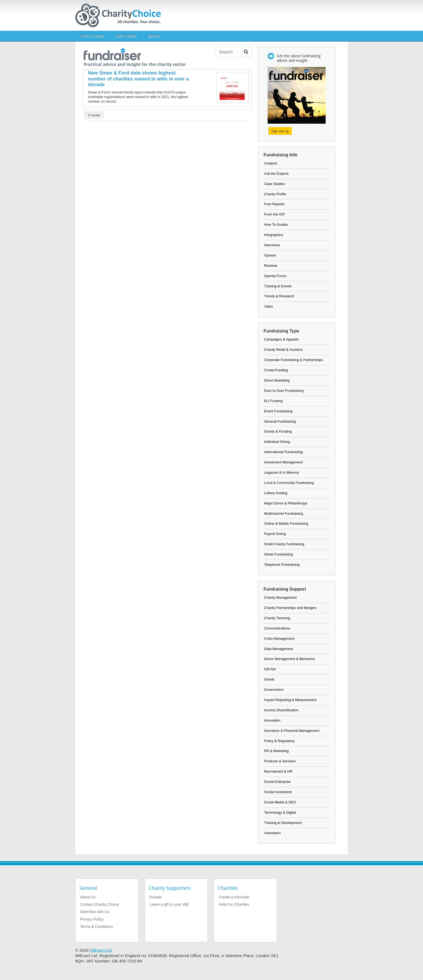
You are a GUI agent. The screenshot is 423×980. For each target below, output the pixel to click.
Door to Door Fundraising (284, 391)
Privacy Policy (92, 919)
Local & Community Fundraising (289, 483)
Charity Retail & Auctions (283, 350)
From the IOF (274, 214)
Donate (156, 897)
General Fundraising (280, 421)
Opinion (270, 255)
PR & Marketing (276, 751)
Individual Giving (277, 442)
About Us (88, 897)
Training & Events (278, 286)
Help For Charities (234, 904)
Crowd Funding (276, 370)
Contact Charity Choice (100, 904)
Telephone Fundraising (282, 565)
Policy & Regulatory (279, 741)
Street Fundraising (278, 554)
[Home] (120, 15)
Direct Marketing (277, 380)
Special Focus (275, 276)
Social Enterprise (277, 782)
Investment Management (283, 462)
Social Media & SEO (280, 802)
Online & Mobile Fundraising (286, 523)
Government (274, 690)
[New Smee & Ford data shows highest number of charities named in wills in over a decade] (139, 79)
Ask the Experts (276, 174)
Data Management (279, 649)
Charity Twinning (277, 618)
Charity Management (280, 597)
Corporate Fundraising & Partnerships (294, 360)
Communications (277, 628)
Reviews (271, 266)
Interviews (272, 245)
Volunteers (272, 833)
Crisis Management (279, 639)
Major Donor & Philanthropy (286, 503)
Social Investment (278, 792)
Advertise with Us (95, 912)
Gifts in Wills (126, 36)
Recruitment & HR (278, 771)
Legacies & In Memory (282, 472)
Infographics (274, 235)
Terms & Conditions (96, 927)
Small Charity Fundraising (284, 544)
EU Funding (273, 401)
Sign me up (280, 131)
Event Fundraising (278, 411)
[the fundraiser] (134, 57)
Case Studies (274, 184)
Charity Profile (275, 194)
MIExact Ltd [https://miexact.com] (101, 950)
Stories (153, 36)
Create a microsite (234, 897)
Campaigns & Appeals (281, 339)
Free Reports (274, 204)
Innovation (272, 720)
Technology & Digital (280, 812)
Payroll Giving (275, 534)
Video (269, 306)
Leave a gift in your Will (169, 904)
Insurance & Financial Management (292, 731)
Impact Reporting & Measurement (290, 700)
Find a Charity (92, 36)
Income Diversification (281, 710)
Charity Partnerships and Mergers (290, 608)
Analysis (271, 163)
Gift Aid (270, 669)
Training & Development (283, 823)
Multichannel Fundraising (284, 513)
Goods (269, 679)
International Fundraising (283, 452)
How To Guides (276, 225)
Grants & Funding (278, 431)
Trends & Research (279, 296)
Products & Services (280, 761)
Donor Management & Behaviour (290, 659)
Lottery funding (276, 493)
